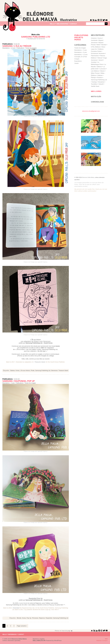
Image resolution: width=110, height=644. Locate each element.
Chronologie (97, 102)
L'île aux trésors (25, 371)
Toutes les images (31, 48)
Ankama (94, 38)
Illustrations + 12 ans (9, 48)
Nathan (100, 75)
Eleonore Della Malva (88, 177)
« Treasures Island (39, 362)
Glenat (100, 58)
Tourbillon (94, 84)
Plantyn (93, 77)
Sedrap (94, 82)
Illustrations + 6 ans (81, 52)
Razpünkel (49, 618)
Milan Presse (95, 73)
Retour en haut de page (64, 631)
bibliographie (62, 24)
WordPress (58, 641)
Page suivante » (22, 626)
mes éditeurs (98, 35)
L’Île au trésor (36, 340)
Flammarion (95, 56)
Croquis (77, 59)
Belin (99, 45)
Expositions (78, 61)
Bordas (104, 45)
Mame (102, 71)
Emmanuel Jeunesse (98, 53)
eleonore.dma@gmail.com (91, 111)
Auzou (100, 38)
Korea (17, 371)
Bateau (13, 371)
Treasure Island (63, 371)
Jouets (76, 63)
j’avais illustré (23, 603)
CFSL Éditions (96, 47)
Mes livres (96, 91)
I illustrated (16, 608)
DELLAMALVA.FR (39, 641)
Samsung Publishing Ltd (43, 371)
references (12, 634)
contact (73, 24)
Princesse (35, 618)
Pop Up (29, 618)
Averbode (94, 40)
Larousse (103, 69)
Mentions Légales (39, 639)
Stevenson (54, 371)
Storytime (101, 82)
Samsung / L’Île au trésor (17, 46)
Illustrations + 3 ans (8, 383)
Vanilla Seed (95, 86)
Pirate (33, 371)
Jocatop (94, 62)
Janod (101, 60)
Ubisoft (101, 84)
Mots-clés (96, 96)
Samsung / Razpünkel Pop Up (19, 381)
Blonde (19, 618)
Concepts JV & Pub (81, 57)
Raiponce (42, 618)
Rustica (100, 77)
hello (52, 24)
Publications (8, 44)
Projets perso (79, 39)
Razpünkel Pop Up (36, 598)
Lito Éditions (95, 71)
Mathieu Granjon (102, 641)
